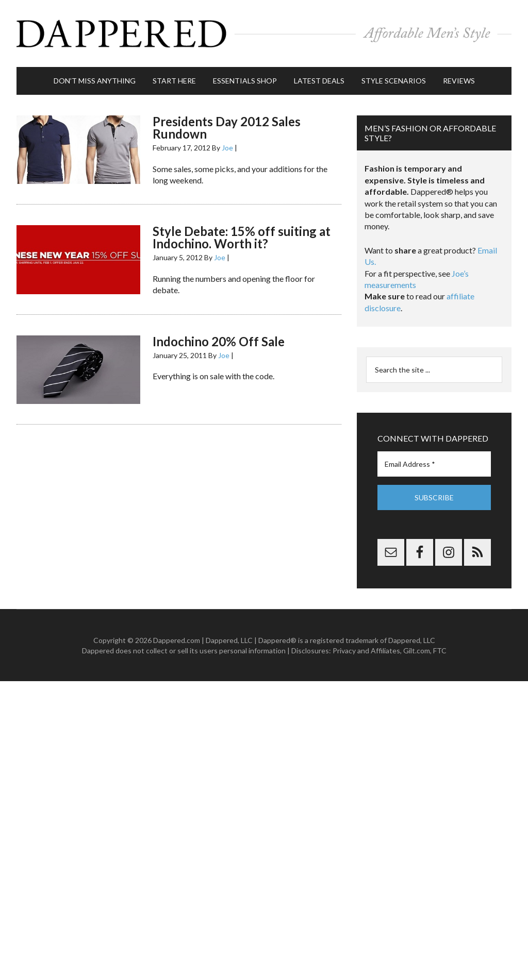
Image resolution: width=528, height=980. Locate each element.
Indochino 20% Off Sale (219, 341)
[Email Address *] (434, 464)
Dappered (264, 33)
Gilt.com (417, 650)
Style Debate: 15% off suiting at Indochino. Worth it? (242, 237)
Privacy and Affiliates (366, 650)
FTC (440, 650)
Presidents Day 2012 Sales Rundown (227, 128)
